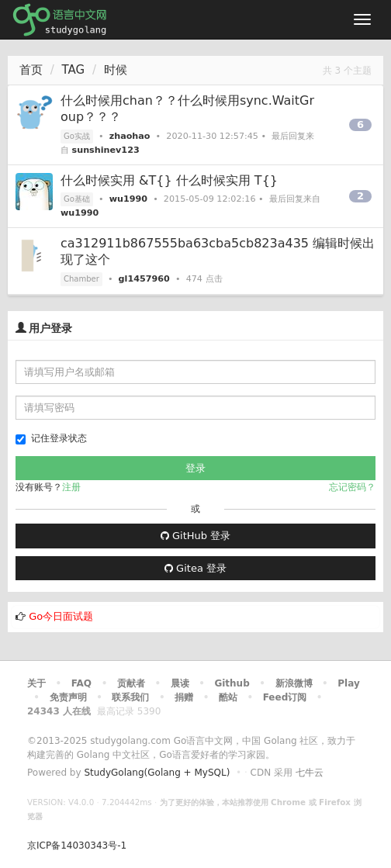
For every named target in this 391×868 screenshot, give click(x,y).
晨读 (180, 683)
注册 (71, 487)
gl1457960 (144, 279)
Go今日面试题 (61, 616)
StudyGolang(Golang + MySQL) (157, 773)
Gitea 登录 (195, 568)
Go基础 (77, 199)
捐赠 (184, 697)
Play (348, 683)
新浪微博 (294, 683)
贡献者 (131, 683)
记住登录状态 (51, 439)
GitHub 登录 (195, 536)
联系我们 (130, 697)
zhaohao (130, 136)
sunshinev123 (106, 150)
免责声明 (68, 697)
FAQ (81, 683)
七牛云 (310, 773)
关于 (36, 683)
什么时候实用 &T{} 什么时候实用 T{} (169, 180)
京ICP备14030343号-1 (77, 846)
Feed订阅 (285, 697)
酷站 (228, 697)
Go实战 (77, 136)
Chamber (81, 279)
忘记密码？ (352, 487)
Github (232, 683)
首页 (31, 70)
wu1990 (128, 199)
